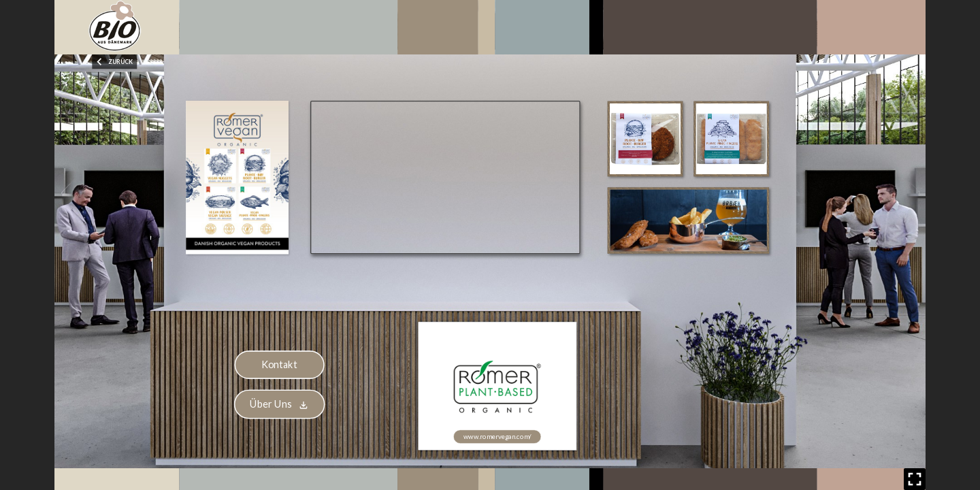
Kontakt (279, 364)
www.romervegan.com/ (497, 436)
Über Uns (279, 404)
